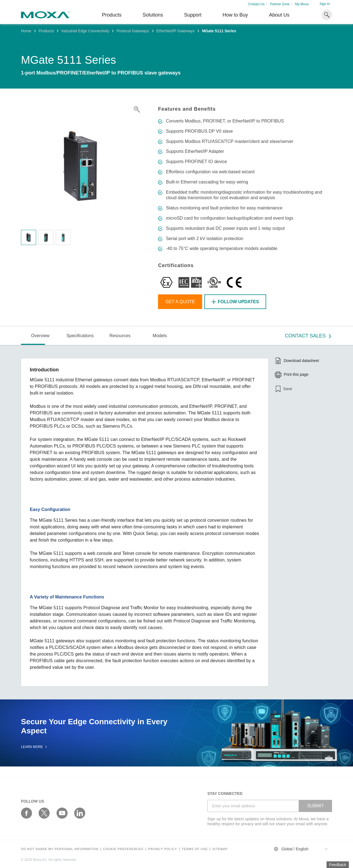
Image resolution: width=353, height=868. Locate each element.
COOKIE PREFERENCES (123, 849)
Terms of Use (195, 849)
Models (160, 336)
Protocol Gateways (133, 31)
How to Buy (235, 15)
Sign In (325, 4)
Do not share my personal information (60, 849)
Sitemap (220, 849)
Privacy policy (163, 849)
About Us (279, 15)
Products (46, 31)
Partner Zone (280, 4)
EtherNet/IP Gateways (175, 31)
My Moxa (302, 4)
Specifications (80, 336)
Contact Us (256, 4)
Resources (120, 336)
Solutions (153, 15)
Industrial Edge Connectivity (85, 31)
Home (26, 31)
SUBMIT (315, 806)
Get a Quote (180, 302)
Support (193, 15)
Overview (40, 336)
